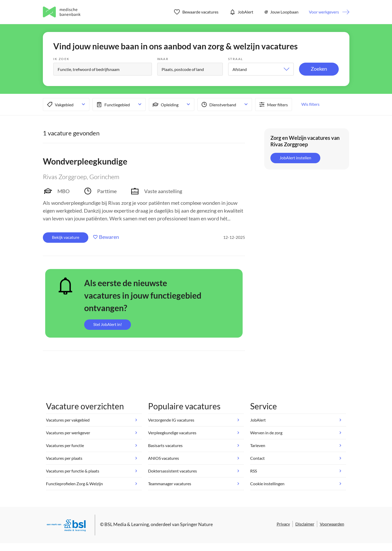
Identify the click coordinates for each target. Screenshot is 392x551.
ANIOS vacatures (164, 458)
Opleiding (165, 104)
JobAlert (241, 12)
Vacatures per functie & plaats (73, 471)
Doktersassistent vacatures (172, 471)
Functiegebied (113, 104)
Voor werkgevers (324, 12)
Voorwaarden (332, 524)
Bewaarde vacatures (196, 12)
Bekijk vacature (66, 237)
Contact (257, 458)
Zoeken (319, 69)
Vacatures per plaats (64, 458)
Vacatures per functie (65, 445)
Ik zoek (61, 59)
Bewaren (109, 237)
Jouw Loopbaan (281, 12)
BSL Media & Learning (127, 524)
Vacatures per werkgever (68, 433)
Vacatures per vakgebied (68, 420)
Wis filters (310, 104)
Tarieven (258, 445)
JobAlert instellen (295, 158)
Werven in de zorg (266, 433)
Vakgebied (60, 104)
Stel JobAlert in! (108, 324)
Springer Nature (196, 524)
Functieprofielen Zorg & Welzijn (74, 484)
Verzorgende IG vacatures (171, 420)
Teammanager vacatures (170, 484)
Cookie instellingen (267, 484)
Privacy (283, 524)
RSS (254, 471)
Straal (235, 59)
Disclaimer (305, 524)
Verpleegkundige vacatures (172, 433)
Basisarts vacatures (165, 445)
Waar (163, 59)
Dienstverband (218, 104)
